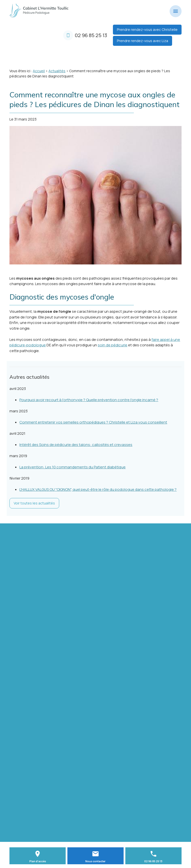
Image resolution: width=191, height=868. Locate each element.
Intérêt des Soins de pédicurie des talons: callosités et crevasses (76, 445)
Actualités (57, 71)
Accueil (39, 71)
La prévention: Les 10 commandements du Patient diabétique (72, 467)
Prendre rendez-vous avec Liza (143, 41)
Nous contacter (95, 861)
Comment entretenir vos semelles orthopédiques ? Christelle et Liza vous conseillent (93, 422)
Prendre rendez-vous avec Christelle (147, 30)
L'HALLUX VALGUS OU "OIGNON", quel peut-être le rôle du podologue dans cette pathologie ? (98, 489)
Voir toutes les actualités (34, 503)
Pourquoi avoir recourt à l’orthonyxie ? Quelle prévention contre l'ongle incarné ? (89, 400)
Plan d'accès (38, 861)
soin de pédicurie (113, 345)
